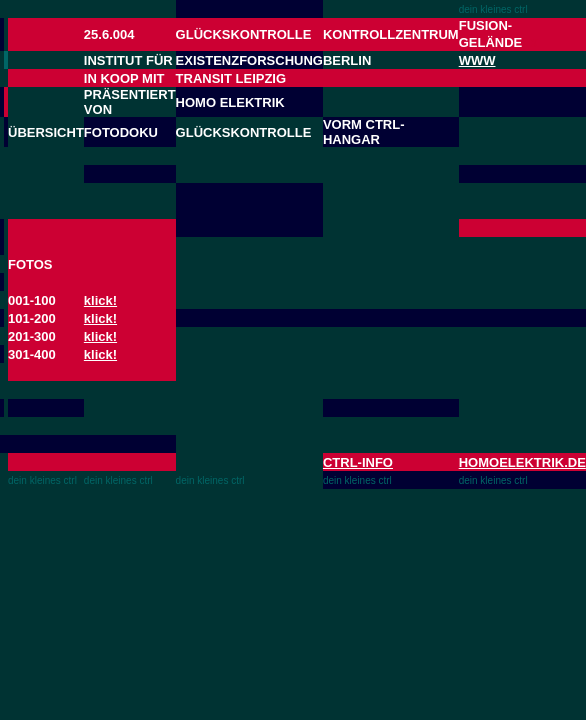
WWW (477, 60)
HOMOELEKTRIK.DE (522, 462)
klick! (100, 300)
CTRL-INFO (358, 462)
